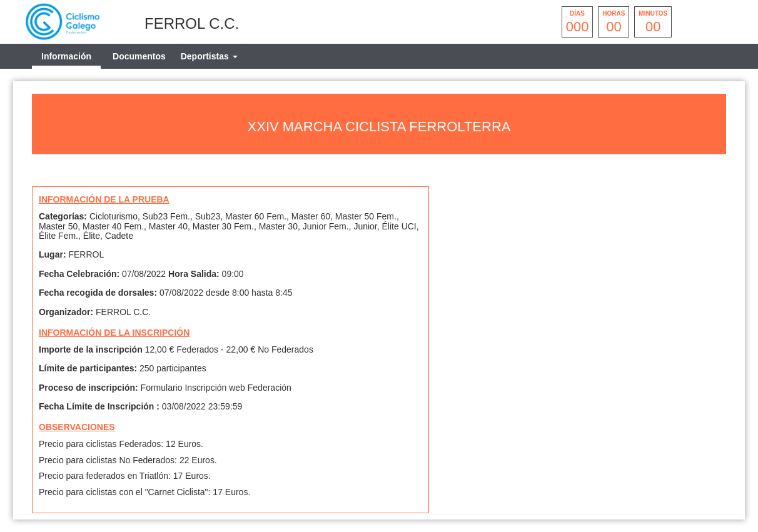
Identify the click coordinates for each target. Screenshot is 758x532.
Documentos (139, 56)
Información (66, 56)
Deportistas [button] (209, 56)
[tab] (209, 56)
